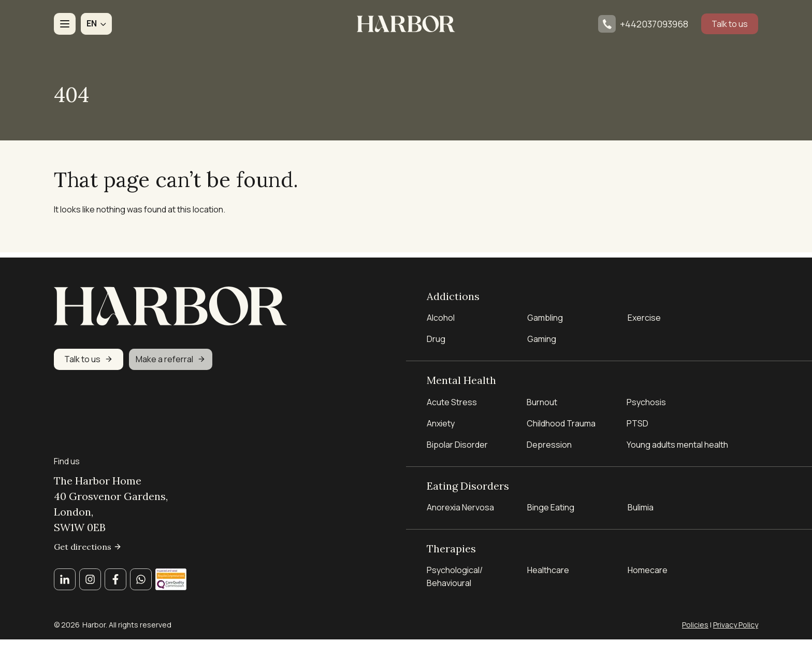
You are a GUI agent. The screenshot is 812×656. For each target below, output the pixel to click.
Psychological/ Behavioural (455, 576)
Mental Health (461, 377)
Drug (436, 336)
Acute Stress (452, 400)
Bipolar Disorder (457, 442)
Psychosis (646, 400)
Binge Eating (551, 506)
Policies (695, 625)
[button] (96, 24)
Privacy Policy (736, 625)
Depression (549, 442)
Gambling (545, 315)
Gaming (542, 336)
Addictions (453, 292)
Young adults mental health (677, 442)
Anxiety (441, 421)
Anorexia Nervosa (460, 506)
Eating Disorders (468, 483)
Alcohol (441, 315)
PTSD (637, 421)
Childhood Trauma (562, 421)
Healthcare (548, 569)
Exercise (644, 315)
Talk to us (730, 24)
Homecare (648, 569)
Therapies (451, 547)
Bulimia (641, 506)
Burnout (542, 400)
